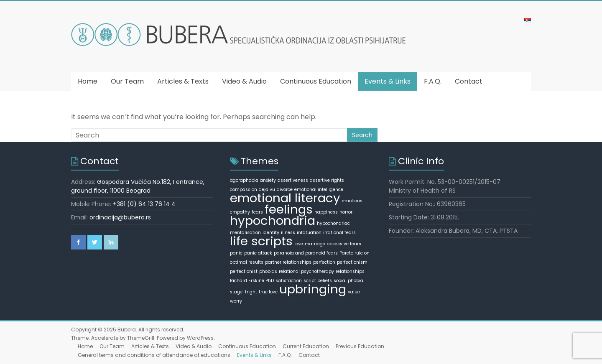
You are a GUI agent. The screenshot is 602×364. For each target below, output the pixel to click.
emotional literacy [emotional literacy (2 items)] (285, 198)
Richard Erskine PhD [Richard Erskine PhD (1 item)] (252, 281)
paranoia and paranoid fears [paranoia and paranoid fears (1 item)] (306, 253)
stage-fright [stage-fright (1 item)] (244, 292)
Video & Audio (244, 81)
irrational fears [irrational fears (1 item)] (339, 233)
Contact (469, 81)
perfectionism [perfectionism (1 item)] (352, 262)
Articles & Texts (183, 81)
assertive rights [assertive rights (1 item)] (327, 180)
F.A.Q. (433, 81)
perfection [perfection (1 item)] (324, 262)
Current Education (306, 346)
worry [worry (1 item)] (236, 301)
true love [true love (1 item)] (268, 292)
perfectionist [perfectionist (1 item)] (244, 271)
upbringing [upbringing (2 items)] (313, 289)
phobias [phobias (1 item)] (268, 271)
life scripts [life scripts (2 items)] (261, 241)
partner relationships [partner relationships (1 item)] (288, 262)
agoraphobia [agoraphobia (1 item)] (244, 180)
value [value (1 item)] (354, 292)
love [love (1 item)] (299, 244)
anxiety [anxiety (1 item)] (268, 180)
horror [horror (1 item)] (346, 212)
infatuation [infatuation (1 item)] (309, 233)
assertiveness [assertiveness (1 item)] (293, 180)
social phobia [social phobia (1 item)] (348, 281)
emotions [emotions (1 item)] (352, 201)
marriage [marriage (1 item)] (315, 244)
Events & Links (388, 81)
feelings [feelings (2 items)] (289, 209)
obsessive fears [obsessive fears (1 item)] (344, 244)
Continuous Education (316, 81)
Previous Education (360, 346)
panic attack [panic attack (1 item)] (258, 253)
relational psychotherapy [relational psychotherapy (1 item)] (306, 271)
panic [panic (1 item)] (236, 253)
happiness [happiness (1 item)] (326, 212)
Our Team (127, 81)
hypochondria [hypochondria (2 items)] (273, 220)
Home (88, 81)
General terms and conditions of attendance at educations (154, 355)
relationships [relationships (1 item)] (350, 271)
